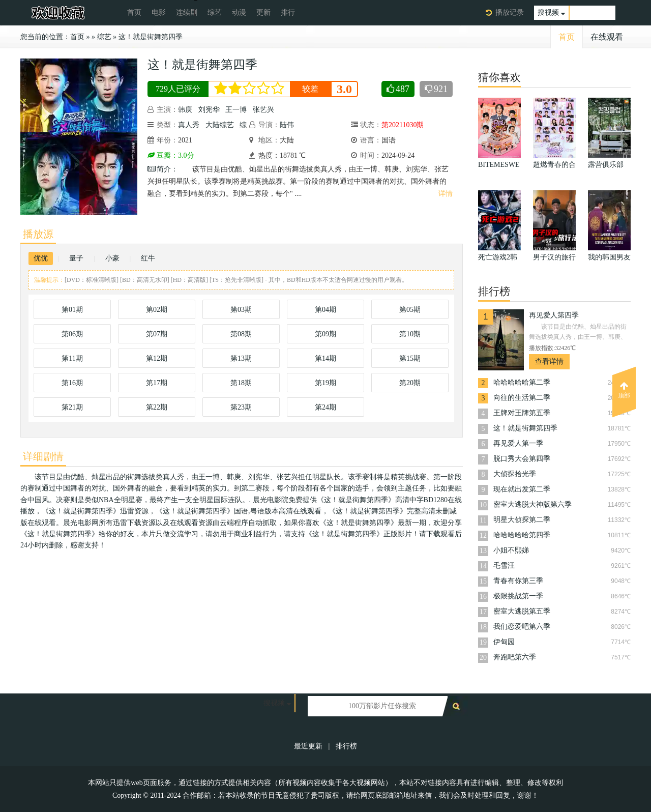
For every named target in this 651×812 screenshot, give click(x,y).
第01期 (72, 310)
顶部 (624, 390)
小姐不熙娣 (511, 550)
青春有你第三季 (518, 581)
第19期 (325, 383)
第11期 (72, 358)
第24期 (325, 407)
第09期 (325, 334)
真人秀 (189, 125)
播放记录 (510, 12)
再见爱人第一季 (518, 443)
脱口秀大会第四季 (522, 459)
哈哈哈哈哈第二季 (522, 382)
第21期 (72, 407)
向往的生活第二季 (522, 398)
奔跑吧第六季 (515, 657)
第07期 (157, 334)
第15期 (410, 358)
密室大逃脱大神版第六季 (532, 504)
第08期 (241, 334)
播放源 (38, 234)
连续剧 (187, 12)
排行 (288, 12)
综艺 (215, 12)
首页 (134, 12)
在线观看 (607, 37)
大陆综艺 (220, 125)
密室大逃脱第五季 (522, 611)
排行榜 (346, 746)
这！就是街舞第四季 (151, 37)
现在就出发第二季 (522, 489)
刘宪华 (209, 110)
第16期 (72, 383)
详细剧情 (43, 456)
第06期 (72, 334)
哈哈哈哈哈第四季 (522, 535)
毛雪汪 (504, 565)
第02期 (157, 310)
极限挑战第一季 (518, 596)
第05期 (410, 310)
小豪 (112, 258)
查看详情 (549, 361)
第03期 (241, 310)
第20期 (410, 383)
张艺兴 (263, 110)
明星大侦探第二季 (522, 520)
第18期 (241, 383)
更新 (263, 12)
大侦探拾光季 (515, 474)
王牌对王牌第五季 (522, 413)
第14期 (325, 358)
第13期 (241, 358)
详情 (446, 194)
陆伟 (287, 125)
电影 (159, 12)
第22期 (157, 407)
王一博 (236, 110)
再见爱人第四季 (554, 315)
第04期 (325, 310)
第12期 (157, 358)
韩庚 (185, 110)
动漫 (239, 12)
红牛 (148, 258)
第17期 (157, 383)
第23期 (241, 407)
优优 (41, 258)
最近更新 (308, 746)
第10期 (410, 334)
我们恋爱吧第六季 (522, 627)
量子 (76, 258)
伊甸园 (504, 642)
